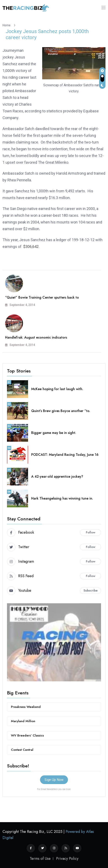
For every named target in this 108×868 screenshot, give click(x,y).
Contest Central (22, 750)
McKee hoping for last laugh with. (57, 389)
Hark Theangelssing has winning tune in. (62, 498)
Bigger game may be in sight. (54, 433)
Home (7, 25)
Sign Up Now (54, 780)
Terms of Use (40, 859)
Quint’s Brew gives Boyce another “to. (61, 411)
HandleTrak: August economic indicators (36, 337)
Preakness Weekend (26, 707)
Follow (91, 532)
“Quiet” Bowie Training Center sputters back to (42, 297)
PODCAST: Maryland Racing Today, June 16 (65, 455)
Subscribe (91, 590)
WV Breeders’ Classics (27, 735)
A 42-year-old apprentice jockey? (57, 477)
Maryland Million (23, 721)
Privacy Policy (67, 859)
